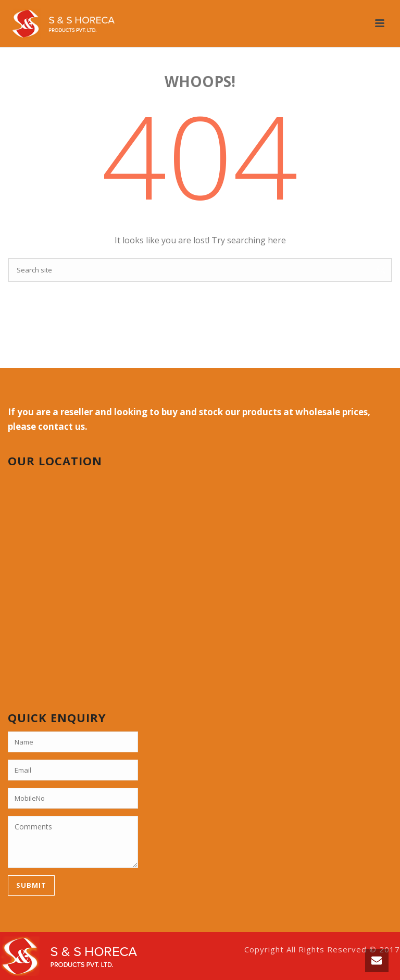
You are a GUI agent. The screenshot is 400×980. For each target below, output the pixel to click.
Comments (73, 842)
